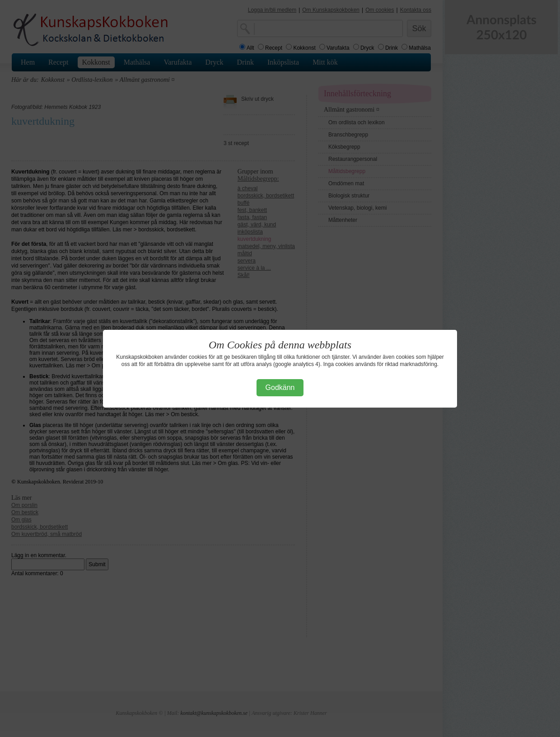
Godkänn (280, 387)
